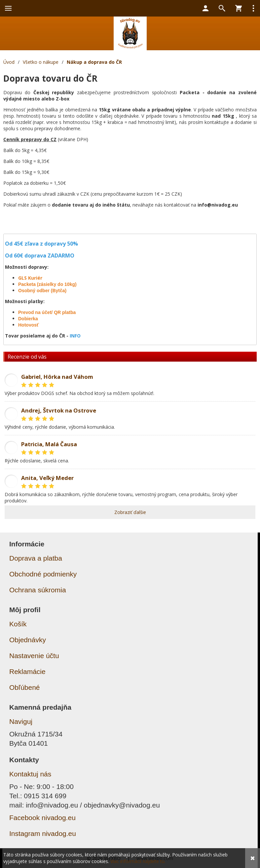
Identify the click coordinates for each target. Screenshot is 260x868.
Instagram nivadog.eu (43, 833)
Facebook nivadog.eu (42, 818)
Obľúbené (25, 687)
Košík (18, 624)
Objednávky (28, 640)
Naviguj (21, 721)
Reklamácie (27, 671)
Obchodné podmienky (43, 574)
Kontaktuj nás (30, 774)
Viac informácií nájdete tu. (138, 861)
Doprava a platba (36, 558)
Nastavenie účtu (34, 656)
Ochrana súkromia (38, 590)
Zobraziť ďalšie (130, 512)
